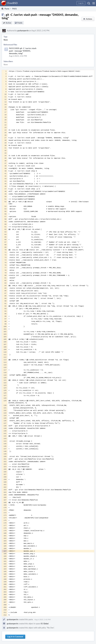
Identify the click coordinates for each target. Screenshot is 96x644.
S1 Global (45, 624)
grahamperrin (23, 31)
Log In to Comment (15, 637)
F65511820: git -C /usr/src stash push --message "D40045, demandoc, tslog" (23, 51)
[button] (94, 3)
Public (20, 23)
